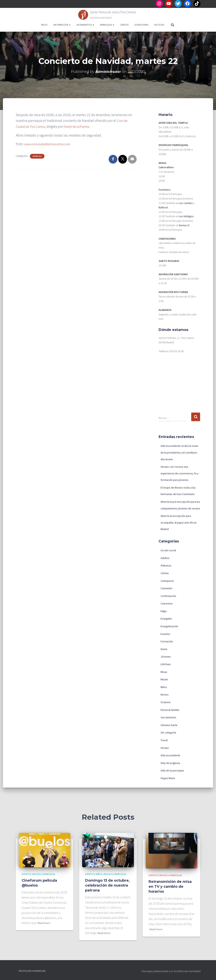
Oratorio (166, 702)
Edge (164, 611)
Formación (167, 641)
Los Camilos (186, 203)
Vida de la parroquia (172, 770)
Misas (164, 672)
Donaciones (141, 25)
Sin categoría (168, 732)
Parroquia (107, 25)
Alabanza (166, 565)
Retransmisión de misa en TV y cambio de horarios (170, 887)
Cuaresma (166, 603)
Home (164, 649)
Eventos (37, 156)
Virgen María (168, 778)
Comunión (166, 588)
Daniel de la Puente (82, 126)
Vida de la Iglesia (170, 763)
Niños (164, 687)
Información (62, 25)
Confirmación (168, 596)
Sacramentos (85, 25)
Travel (164, 740)
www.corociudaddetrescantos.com (50, 144)
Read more (45, 923)
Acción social (168, 550)
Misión (164, 679)
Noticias (159, 25)
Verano (165, 748)
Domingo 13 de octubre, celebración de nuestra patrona (107, 885)
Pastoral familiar (170, 710)
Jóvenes (166, 657)
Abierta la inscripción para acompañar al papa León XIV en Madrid (179, 522)
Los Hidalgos (186, 216)
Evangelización (169, 626)
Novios (165, 695)
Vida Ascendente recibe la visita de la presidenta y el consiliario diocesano (179, 452)
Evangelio (166, 619)
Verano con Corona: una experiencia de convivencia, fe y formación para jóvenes (180, 473)
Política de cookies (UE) (32, 971)
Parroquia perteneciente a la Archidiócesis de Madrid (171, 971)
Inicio (44, 25)
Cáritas (124, 25)
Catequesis (167, 581)
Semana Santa (169, 725)
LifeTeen (166, 664)
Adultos (165, 558)
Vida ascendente (170, 755)
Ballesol (163, 207)
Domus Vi (184, 225)
